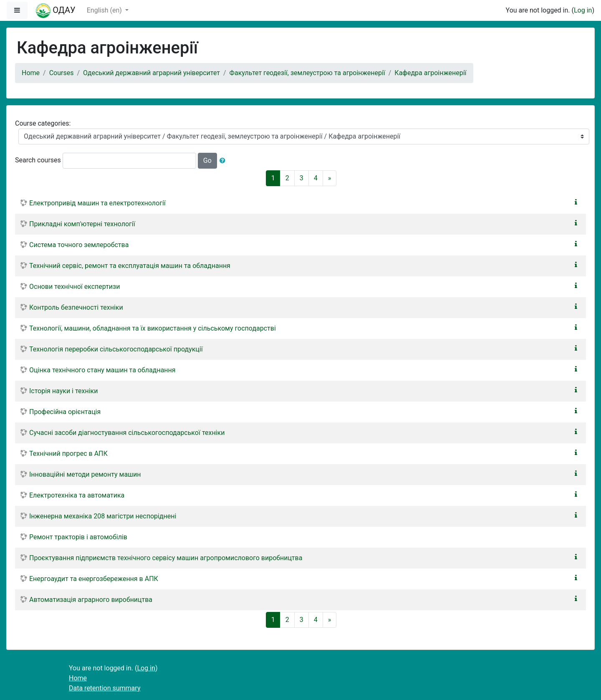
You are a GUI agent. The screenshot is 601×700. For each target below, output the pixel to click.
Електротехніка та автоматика (77, 495)
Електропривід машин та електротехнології (97, 203)
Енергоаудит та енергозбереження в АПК (94, 579)
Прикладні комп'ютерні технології (82, 224)
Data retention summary (105, 688)
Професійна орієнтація (65, 412)
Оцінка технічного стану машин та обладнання (102, 370)
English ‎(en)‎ (105, 10)
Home (31, 73)
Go (207, 160)
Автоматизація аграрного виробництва (91, 600)
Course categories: (43, 123)
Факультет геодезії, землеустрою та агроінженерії (307, 73)
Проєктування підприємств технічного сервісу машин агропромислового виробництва (166, 558)
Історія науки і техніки (63, 391)
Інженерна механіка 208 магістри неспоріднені (103, 516)
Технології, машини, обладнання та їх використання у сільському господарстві (153, 328)
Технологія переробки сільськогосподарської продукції (116, 349)
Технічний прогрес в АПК (68, 454)
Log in (583, 10)
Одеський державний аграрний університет (152, 73)
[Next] (330, 178)
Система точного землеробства (79, 245)
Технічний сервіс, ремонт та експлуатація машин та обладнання (130, 266)
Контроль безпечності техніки (76, 307)
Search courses (38, 160)
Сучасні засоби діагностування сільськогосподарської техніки (127, 433)
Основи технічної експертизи (74, 287)
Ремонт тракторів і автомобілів (78, 537)
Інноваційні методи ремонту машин (85, 474)
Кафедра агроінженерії (430, 73)
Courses (62, 73)
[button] (224, 161)
